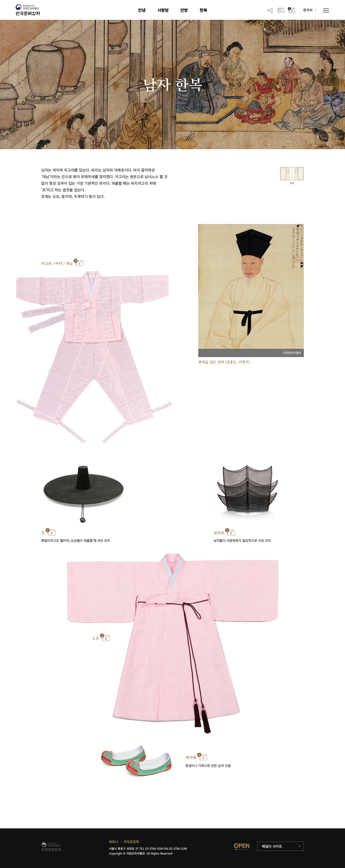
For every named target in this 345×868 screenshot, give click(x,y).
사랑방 (163, 10)
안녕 (142, 10)
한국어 (308, 10)
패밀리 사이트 (272, 846)
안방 (184, 10)
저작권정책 (131, 842)
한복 (203, 10)
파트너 (114, 842)
